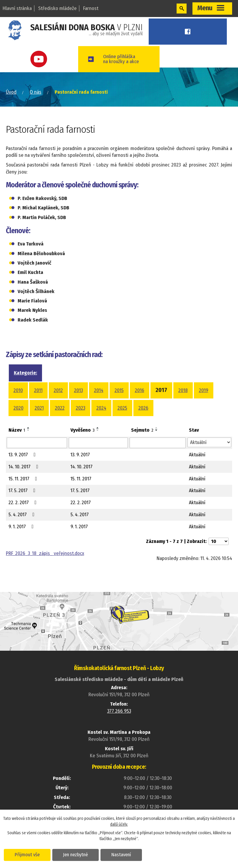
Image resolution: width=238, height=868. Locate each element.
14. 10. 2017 (25, 467)
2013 (78, 390)
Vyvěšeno (83, 430)
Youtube (40, 59)
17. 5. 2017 (23, 491)
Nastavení (121, 854)
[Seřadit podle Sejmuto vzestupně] (157, 428)
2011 (38, 390)
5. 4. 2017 (23, 515)
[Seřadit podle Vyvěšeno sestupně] (98, 430)
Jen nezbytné (76, 854)
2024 (101, 408)
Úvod (11, 92)
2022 (60, 408)
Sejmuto (142, 430)
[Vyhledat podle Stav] (209, 443)
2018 (183, 390)
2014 (99, 390)
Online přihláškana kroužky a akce (122, 59)
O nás (36, 92)
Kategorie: (25, 373)
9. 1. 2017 (22, 527)
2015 (119, 390)
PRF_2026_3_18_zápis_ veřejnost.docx (45, 553)
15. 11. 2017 (24, 479)
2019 (204, 390)
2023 (81, 408)
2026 (143, 408)
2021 (39, 408)
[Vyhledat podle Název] (37, 443)
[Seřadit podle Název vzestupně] (29, 428)
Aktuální (197, 455)
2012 (58, 390)
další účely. (119, 824)
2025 (122, 408)
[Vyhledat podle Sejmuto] (158, 443)
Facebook (188, 32)
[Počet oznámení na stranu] (219, 541)
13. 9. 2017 (23, 455)
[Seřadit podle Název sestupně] (29, 430)
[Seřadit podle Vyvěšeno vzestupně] (98, 428)
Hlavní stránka (17, 8)
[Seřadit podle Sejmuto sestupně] (157, 430)
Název (17, 430)
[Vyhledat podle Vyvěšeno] (98, 443)
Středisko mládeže (57, 8)
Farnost (91, 8)
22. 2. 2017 (24, 503)
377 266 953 (119, 711)
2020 (19, 408)
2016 (140, 390)
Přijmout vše (27, 854)
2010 (18, 390)
